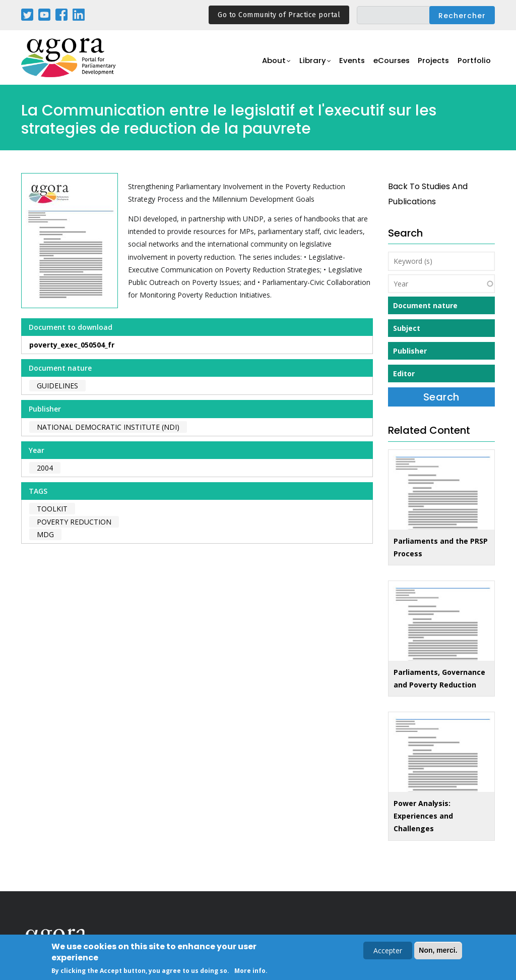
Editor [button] (404, 373)
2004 (45, 468)
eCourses (389, 63)
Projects (433, 63)
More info (250, 972)
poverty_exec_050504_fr (72, 345)
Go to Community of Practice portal (279, 15)
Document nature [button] (425, 305)
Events (348, 63)
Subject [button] (407, 328)
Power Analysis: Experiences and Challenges (423, 816)
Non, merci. (438, 951)
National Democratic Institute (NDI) (108, 427)
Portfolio (474, 63)
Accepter (388, 952)
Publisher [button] (410, 351)
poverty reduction (74, 522)
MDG (45, 534)
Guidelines (57, 386)
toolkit (52, 509)
